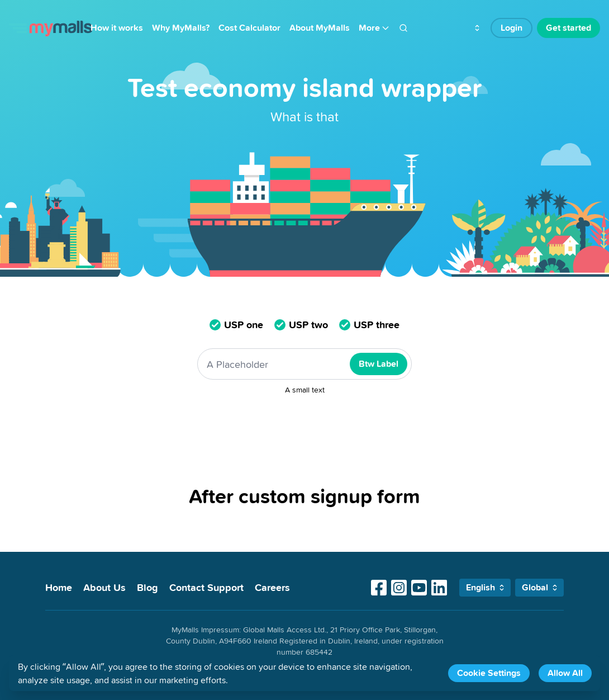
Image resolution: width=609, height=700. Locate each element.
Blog (148, 587)
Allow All (565, 673)
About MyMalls (320, 28)
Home (59, 587)
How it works (117, 28)
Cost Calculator (249, 28)
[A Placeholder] (304, 364)
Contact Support (206, 587)
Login (512, 28)
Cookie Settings (489, 673)
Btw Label (379, 364)
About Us (104, 587)
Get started (568, 28)
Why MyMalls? (181, 28)
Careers (272, 587)
